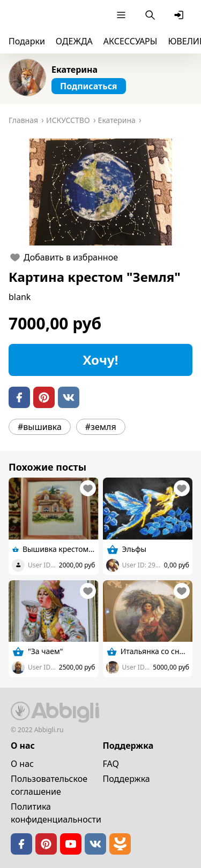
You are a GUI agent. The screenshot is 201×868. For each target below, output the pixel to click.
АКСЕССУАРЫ (131, 41)
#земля (101, 427)
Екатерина (75, 70)
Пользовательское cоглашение (49, 785)
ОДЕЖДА (74, 41)
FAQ (111, 764)
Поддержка (126, 779)
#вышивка (40, 427)
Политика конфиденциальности (56, 813)
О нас (22, 764)
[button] (100, 192)
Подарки (27, 41)
